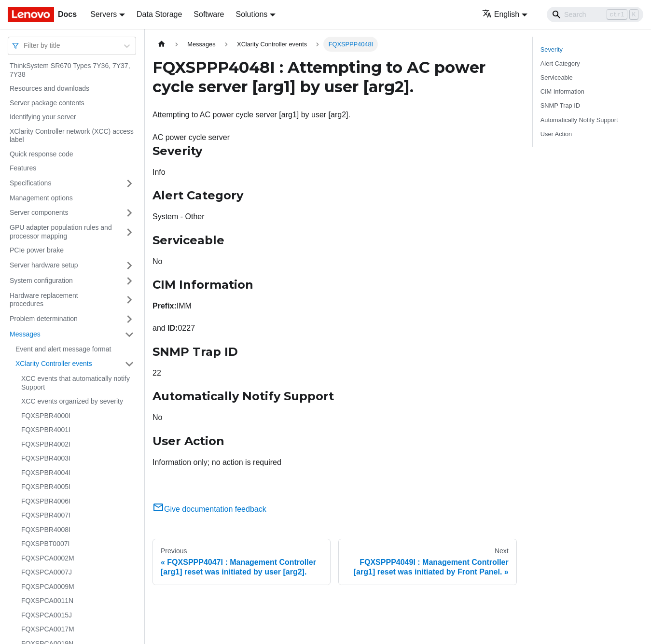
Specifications (30, 183)
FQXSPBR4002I (46, 444)
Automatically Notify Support (579, 120)
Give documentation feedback (209, 509)
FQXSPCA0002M (48, 558)
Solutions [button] (251, 14)
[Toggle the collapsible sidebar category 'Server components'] (129, 213)
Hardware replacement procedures (44, 300)
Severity (552, 49)
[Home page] (162, 44)
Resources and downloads (49, 88)
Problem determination (44, 319)
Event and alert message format (63, 349)
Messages (25, 334)
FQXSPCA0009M (48, 587)
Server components (39, 212)
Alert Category (560, 63)
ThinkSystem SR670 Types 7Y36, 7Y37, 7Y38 (70, 70)
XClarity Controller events (54, 364)
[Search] (595, 14)
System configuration (41, 280)
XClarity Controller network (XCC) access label (72, 136)
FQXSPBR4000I (46, 416)
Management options (41, 198)
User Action (556, 134)
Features (23, 168)
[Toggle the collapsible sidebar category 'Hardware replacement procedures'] (129, 300)
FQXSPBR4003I (46, 458)
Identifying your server (43, 117)
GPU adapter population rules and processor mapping (61, 232)
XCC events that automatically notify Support (76, 383)
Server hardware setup (44, 265)
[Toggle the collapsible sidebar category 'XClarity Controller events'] (129, 364)
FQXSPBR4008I (46, 530)
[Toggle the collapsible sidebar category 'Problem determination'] (129, 319)
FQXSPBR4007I (46, 515)
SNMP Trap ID (560, 105)
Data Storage (159, 14)
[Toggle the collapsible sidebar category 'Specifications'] (129, 183)
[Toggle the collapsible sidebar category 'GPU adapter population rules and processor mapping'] (129, 232)
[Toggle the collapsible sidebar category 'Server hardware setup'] (129, 266)
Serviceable (557, 77)
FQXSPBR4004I (46, 473)
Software (209, 14)
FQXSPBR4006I (46, 501)
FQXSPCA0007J (47, 572)
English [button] (501, 14)
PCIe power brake (37, 250)
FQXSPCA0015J (47, 615)
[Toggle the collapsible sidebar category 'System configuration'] (129, 281)
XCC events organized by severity (72, 401)
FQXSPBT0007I (45, 544)
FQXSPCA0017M (48, 629)
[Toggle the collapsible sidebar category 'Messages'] (129, 335)
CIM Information (562, 91)
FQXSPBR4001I (46, 430)
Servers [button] (104, 14)
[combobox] (25, 46)
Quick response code (42, 154)
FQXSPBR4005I (46, 487)
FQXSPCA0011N (47, 601)
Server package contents (47, 103)
